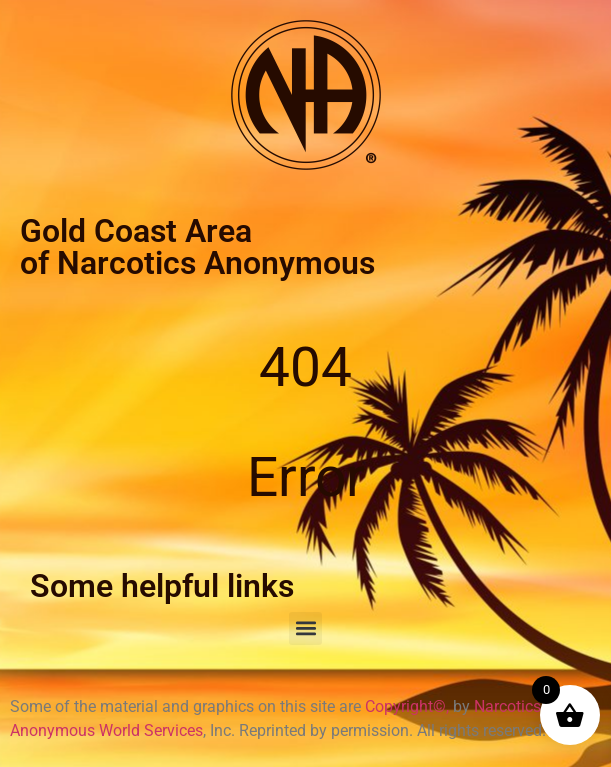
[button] (305, 628)
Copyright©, (409, 706)
